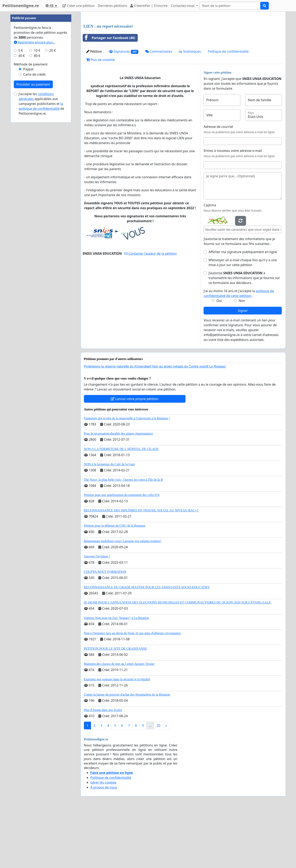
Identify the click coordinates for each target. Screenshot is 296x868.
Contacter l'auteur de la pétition (151, 310)
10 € (37, 172)
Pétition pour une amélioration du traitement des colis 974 (122, 552)
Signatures (124, 108)
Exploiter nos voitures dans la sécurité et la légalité (117, 736)
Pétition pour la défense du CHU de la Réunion (115, 582)
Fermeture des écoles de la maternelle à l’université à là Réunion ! (127, 475)
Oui (219, 358)
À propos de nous (104, 844)
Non (242, 358)
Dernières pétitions (112, 6)
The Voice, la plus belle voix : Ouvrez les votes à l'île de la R (123, 537)
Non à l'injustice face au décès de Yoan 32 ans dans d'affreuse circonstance (132, 690)
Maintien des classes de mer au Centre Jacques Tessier (119, 721)
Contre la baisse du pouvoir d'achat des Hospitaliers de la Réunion (127, 751)
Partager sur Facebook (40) (109, 95)
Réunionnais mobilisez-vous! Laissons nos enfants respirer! (123, 598)
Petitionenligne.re (21, 6)
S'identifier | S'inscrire (149, 6)
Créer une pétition (79, 6)
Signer (243, 368)
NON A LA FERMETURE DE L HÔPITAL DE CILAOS (121, 506)
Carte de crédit (34, 196)
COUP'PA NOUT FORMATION (105, 629)
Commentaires (159, 108)
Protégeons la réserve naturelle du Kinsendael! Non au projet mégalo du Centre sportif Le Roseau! (155, 423)
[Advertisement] (183, 47)
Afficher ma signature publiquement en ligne (243, 309)
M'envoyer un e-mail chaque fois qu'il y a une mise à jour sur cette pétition (243, 319)
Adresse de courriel (218, 184)
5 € (21, 172)
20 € (53, 172)
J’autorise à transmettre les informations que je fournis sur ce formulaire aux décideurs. (244, 335)
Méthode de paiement (31, 186)
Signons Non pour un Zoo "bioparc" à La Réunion (117, 675)
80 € (37, 178)
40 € (22, 178)
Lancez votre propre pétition (134, 456)
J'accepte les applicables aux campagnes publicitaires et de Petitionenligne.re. (41, 226)
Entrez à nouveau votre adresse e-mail (233, 208)
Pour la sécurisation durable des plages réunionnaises (118, 490)
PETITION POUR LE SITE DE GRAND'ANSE (115, 705)
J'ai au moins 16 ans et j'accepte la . (239, 350)
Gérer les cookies (103, 839)
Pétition (94, 108)
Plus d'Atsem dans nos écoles (103, 767)
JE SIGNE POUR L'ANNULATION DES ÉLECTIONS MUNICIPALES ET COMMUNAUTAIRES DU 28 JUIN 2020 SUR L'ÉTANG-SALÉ (177, 659)
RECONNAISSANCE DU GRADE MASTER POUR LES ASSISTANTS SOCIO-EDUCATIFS (147, 644)
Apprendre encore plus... (35, 164)
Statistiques (190, 108)
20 (158, 782)
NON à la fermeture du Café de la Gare (109, 521)
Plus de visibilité (101, 117)
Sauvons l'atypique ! (97, 613)
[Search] (230, 6)
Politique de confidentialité (228, 108)
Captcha (210, 262)
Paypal (28, 191)
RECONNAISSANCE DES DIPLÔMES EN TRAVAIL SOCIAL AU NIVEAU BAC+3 (141, 567)
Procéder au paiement (33, 206)
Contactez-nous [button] (183, 6)
